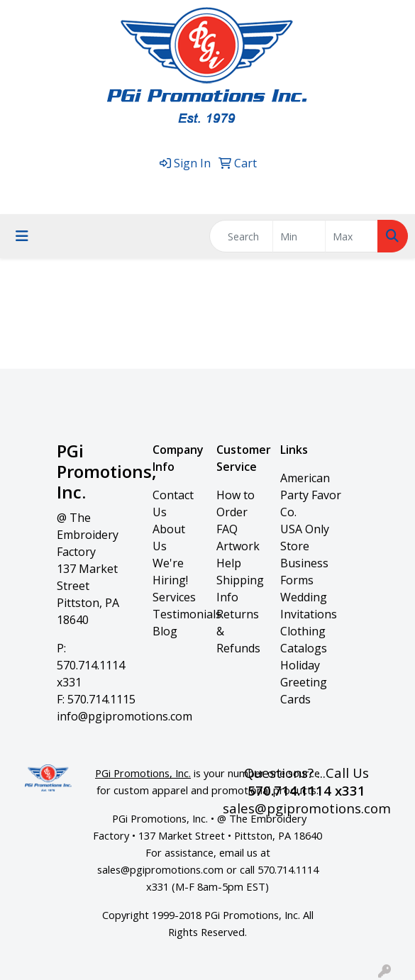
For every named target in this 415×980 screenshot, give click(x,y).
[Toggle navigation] (22, 236)
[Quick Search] (241, 236)
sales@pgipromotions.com (264, 187)
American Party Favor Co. (311, 495)
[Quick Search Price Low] (299, 236)
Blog (165, 631)
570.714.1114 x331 (136, 187)
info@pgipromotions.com (124, 716)
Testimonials (187, 614)
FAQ (227, 529)
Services (174, 597)
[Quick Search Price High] (352, 236)
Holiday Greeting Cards (304, 682)
